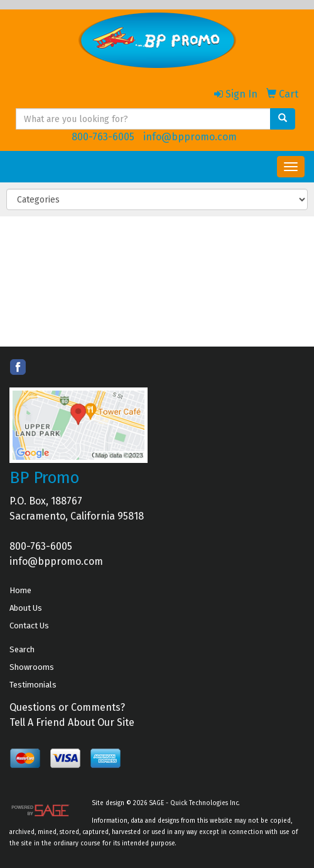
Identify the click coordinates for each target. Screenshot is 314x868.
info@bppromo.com (190, 137)
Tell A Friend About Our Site (72, 722)
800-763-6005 (103, 137)
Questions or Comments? (67, 707)
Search (22, 649)
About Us (26, 608)
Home (20, 590)
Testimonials (33, 685)
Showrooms (32, 667)
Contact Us (29, 626)
